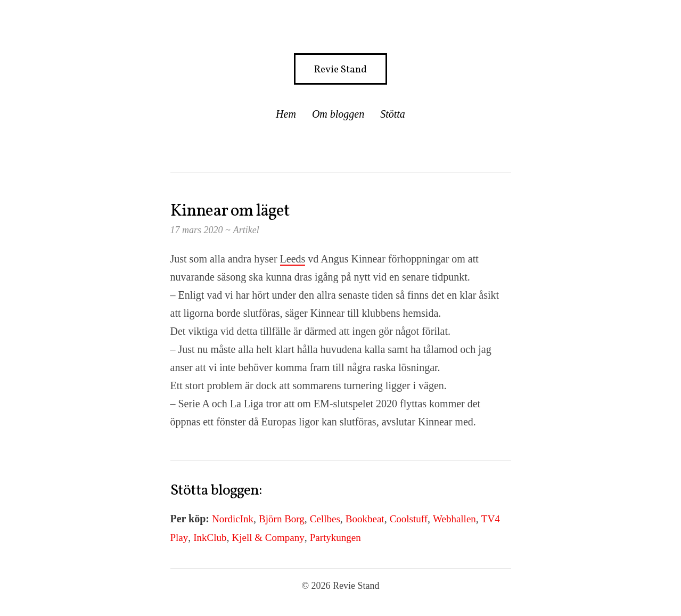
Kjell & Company (268, 537)
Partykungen (335, 537)
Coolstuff (409, 519)
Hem (286, 114)
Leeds (293, 259)
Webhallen (454, 519)
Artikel (246, 230)
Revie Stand (340, 70)
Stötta (393, 114)
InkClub (210, 537)
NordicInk (233, 519)
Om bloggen (338, 114)
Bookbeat (365, 519)
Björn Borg (282, 519)
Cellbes (325, 519)
